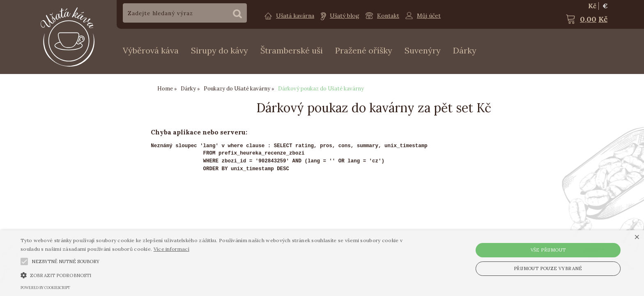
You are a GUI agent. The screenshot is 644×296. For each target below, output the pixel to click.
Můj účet (429, 16)
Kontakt (388, 16)
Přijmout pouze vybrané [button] (548, 268)
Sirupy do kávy (220, 50)
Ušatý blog (345, 16)
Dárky (465, 50)
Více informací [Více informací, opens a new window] (171, 249)
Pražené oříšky (364, 50)
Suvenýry (423, 50)
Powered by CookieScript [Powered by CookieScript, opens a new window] (45, 288)
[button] (24, 261)
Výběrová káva (151, 50)
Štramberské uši (292, 50)
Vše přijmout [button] (548, 250)
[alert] (322, 263)
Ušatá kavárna (295, 16)
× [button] (637, 237)
